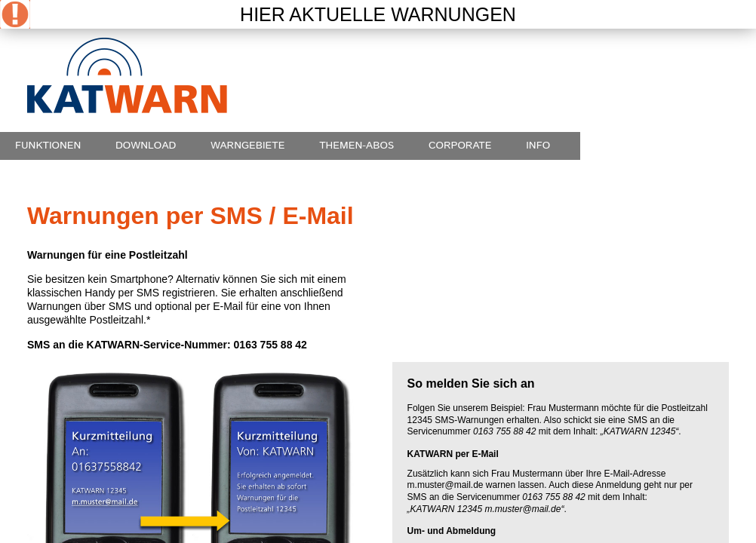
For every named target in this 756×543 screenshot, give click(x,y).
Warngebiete (248, 146)
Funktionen (48, 146)
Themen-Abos (356, 146)
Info (538, 146)
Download (146, 146)
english (702, 44)
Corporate (460, 146)
